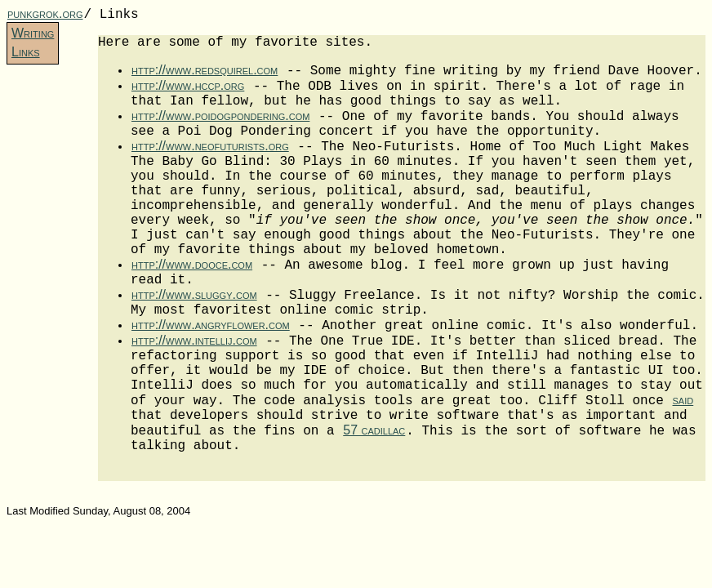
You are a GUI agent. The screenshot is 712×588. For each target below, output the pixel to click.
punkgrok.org (45, 13)
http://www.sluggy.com (194, 294)
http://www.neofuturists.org (210, 146)
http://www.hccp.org (188, 85)
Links (26, 52)
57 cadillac (374, 430)
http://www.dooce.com (192, 264)
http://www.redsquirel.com (205, 70)
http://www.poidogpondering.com (220, 116)
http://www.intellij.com (194, 340)
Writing (33, 33)
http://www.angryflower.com (211, 325)
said (683, 400)
